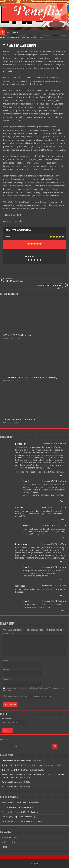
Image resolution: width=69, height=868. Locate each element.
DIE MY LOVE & (13, 32)
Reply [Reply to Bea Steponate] (62, 561)
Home (4, 38)
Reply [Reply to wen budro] (62, 596)
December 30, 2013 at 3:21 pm (54, 601)
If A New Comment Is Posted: (28, 696)
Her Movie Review (22, 280)
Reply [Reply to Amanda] (62, 520)
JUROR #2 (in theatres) (29, 812)
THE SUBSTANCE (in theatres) (32, 821)
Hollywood (14, 38)
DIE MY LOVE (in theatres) (17, 335)
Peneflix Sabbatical (10, 782)
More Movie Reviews (11, 838)
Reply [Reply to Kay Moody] (62, 475)
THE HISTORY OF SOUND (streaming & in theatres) (30, 377)
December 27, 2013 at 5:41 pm (54, 444)
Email (6, 670)
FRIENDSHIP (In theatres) (30, 803)
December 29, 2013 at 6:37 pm (54, 544)
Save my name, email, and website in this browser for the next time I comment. (34, 689)
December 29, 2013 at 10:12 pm (54, 586)
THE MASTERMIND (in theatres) (20, 420)
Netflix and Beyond (10, 842)
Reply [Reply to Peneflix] (62, 501)
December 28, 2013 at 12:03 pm (54, 507)
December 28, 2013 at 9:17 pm (54, 525)
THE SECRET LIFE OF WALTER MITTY (47, 286)
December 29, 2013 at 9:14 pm (54, 567)
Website (7, 679)
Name (7, 660)
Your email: (6, 719)
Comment (8, 634)
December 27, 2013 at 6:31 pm (54, 481)
